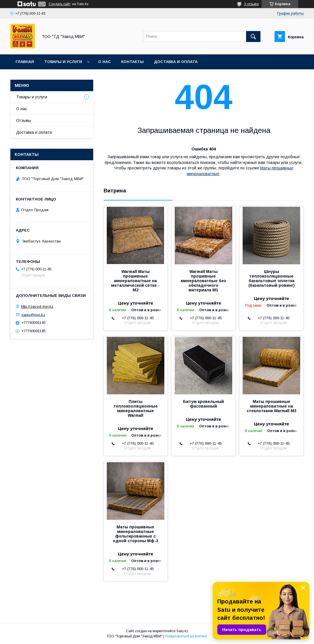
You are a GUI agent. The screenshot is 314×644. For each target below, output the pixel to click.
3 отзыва (251, 4)
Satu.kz (182, 631)
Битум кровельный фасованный (203, 404)
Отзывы (24, 121)
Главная (25, 62)
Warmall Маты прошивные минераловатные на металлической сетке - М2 (135, 281)
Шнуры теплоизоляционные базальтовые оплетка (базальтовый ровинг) (272, 278)
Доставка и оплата (176, 62)
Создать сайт (60, 4)
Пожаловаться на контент (186, 636)
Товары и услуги (63, 62)
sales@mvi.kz (33, 315)
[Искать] (253, 37)
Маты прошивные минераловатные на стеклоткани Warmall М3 (272, 406)
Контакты (132, 62)
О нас (104, 62)
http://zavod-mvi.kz (37, 306)
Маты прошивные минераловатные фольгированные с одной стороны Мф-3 (136, 534)
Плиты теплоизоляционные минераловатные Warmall (136, 408)
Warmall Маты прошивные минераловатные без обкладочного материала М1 (203, 281)
